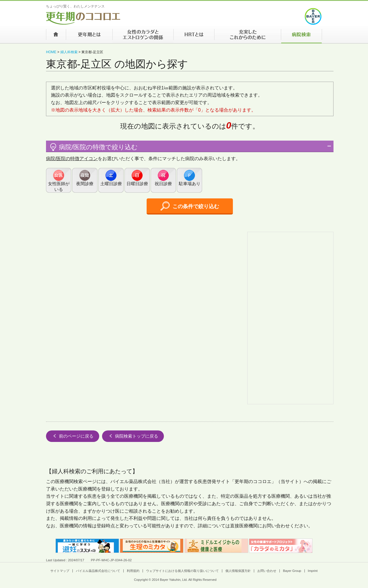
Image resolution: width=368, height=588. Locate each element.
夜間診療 (85, 184)
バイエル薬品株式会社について (98, 571)
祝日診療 (163, 184)
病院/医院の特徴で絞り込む (93, 147)
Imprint (313, 571)
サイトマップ (60, 571)
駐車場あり (190, 184)
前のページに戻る (73, 436)
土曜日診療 (111, 184)
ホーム (56, 36)
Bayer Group (292, 571)
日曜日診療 (137, 184)
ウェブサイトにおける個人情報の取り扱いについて (182, 571)
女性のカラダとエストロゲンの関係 (143, 36)
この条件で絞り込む (190, 206)
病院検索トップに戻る (133, 436)
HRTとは (194, 36)
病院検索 (301, 36)
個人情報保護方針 (238, 571)
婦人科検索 (69, 52)
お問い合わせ (267, 571)
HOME (51, 52)
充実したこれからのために (248, 36)
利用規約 (133, 571)
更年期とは (89, 36)
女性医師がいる (59, 186)
